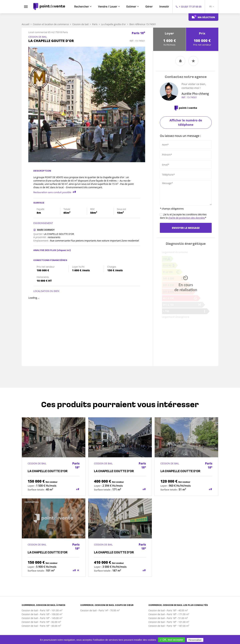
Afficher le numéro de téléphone (186, 122)
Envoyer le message (186, 228)
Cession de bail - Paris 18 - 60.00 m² (41, 626)
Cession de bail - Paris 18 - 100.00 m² (42, 614)
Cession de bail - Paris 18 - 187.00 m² (169, 626)
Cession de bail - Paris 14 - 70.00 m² (100, 610)
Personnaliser (195, 640)
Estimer (131, 6)
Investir (164, 6)
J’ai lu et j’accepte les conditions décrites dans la (183, 216)
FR (212, 7)
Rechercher (82, 6)
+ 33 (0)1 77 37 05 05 (190, 7)
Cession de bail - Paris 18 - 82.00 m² (41, 622)
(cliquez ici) (64, 250)
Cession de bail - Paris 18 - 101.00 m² (42, 610)
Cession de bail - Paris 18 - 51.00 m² (168, 618)
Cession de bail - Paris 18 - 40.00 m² (168, 610)
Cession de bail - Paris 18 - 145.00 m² (42, 618)
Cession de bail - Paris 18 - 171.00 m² (169, 614)
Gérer (149, 6)
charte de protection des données (186, 218)
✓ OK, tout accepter (171, 640)
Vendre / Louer (108, 6)
